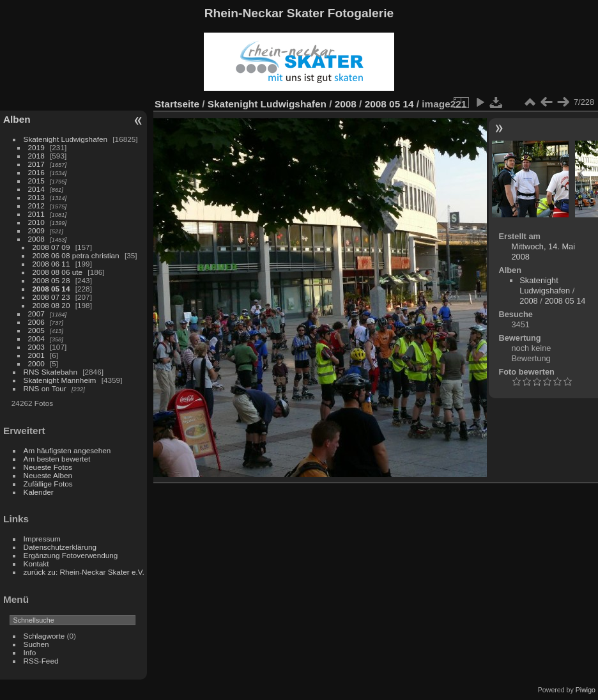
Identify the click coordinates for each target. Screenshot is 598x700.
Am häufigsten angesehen (67, 450)
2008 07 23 (51, 297)
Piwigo (586, 690)
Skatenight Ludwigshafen (65, 139)
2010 (36, 222)
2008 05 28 (51, 280)
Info (30, 652)
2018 (36, 156)
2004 (36, 338)
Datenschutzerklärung (60, 547)
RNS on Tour (45, 388)
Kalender (39, 492)
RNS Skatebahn (50, 372)
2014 (36, 189)
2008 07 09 (51, 247)
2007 (36, 314)
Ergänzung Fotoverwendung (71, 555)
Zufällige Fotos (48, 484)
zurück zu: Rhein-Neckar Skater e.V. (84, 572)
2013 (36, 197)
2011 (36, 214)
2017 (36, 164)
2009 (36, 230)
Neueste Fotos (48, 467)
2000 (36, 363)
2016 (36, 172)
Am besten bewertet (57, 459)
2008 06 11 (51, 264)
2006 (36, 322)
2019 (36, 147)
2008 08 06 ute (58, 272)
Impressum (42, 539)
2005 (36, 330)
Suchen (36, 644)
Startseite (177, 104)
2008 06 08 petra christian (76, 255)
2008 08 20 (51, 305)
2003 (36, 347)
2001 (36, 355)
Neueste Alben (48, 475)
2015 (36, 181)
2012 (36, 206)
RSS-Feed (41, 661)
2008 (36, 239)
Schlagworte (44, 636)
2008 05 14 (51, 289)
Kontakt (36, 564)
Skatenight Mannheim (60, 380)
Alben (17, 119)
